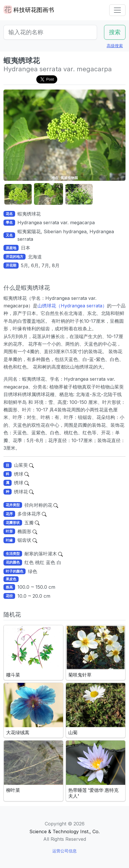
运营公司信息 (64, 851)
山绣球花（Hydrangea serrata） (72, 306)
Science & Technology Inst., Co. (64, 831)
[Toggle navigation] (117, 10)
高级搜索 (115, 46)
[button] (18, 194)
